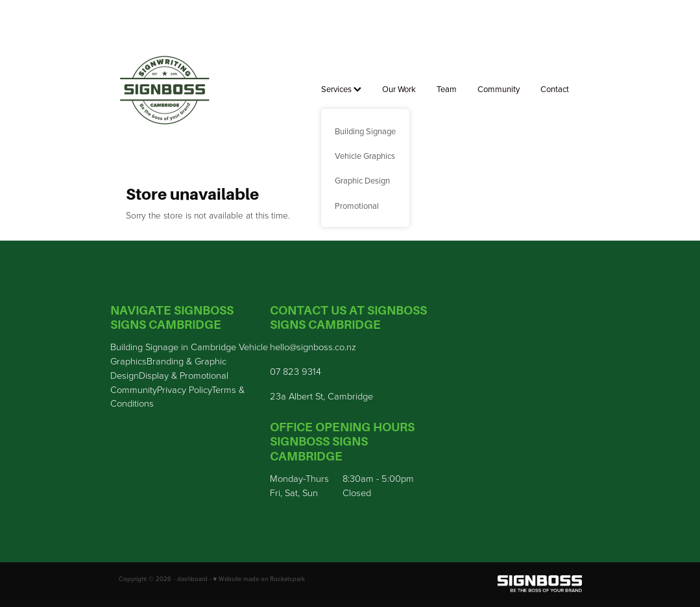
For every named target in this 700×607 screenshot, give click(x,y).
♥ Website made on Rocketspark (259, 578)
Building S (130, 346)
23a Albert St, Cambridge (321, 396)
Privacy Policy (184, 389)
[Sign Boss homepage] (165, 90)
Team (447, 89)
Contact (555, 89)
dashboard (192, 578)
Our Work (399, 89)
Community (499, 89)
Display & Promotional (184, 375)
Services (341, 89)
